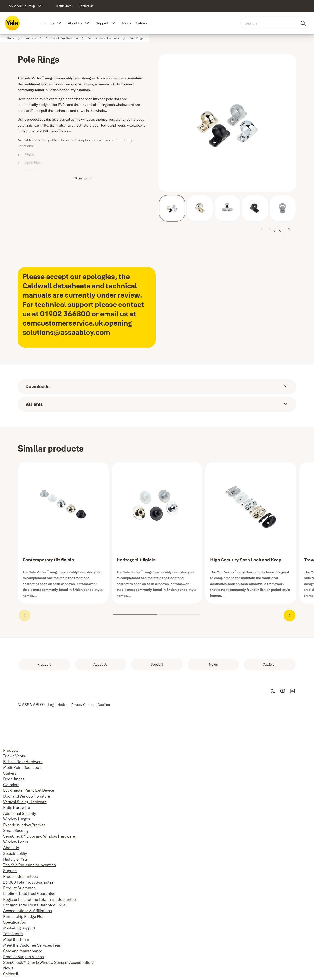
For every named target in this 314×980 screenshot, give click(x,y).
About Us (75, 23)
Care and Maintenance (23, 951)
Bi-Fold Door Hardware (23, 762)
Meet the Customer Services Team (33, 945)
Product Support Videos (24, 957)
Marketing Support (19, 928)
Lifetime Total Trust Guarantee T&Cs (34, 905)
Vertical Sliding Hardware (25, 802)
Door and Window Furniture (27, 796)
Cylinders (11, 785)
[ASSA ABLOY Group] (26, 6)
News (127, 23)
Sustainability (15, 853)
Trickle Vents (14, 756)
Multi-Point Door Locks (23, 767)
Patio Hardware (17, 807)
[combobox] (275, 23)
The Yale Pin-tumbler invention (30, 865)
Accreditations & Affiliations (27, 911)
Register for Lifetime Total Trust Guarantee (39, 899)
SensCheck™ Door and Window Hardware (39, 836)
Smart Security (16, 830)
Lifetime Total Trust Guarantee (29, 893)
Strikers (10, 773)
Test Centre (13, 934)
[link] (64, 6)
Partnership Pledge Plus (24, 916)
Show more (83, 178)
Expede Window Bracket (24, 825)
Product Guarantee (20, 888)
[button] (59, 23)
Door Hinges (14, 779)
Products (47, 23)
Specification (15, 922)
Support (102, 23)
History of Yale (15, 859)
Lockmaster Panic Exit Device (29, 790)
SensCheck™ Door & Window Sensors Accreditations (49, 962)
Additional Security (20, 813)
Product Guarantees (20, 876)
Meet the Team (16, 939)
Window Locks (16, 842)
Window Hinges (17, 819)
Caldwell (143, 23)
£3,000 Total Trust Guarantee (28, 882)
